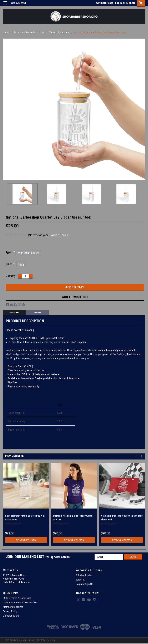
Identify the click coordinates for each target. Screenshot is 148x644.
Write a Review (60, 235)
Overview (14, 313)
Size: (10, 264)
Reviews (37, 313)
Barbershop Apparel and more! (29, 32)
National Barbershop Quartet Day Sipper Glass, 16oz (100, 32)
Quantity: (11, 276)
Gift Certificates (84, 575)
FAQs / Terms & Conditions (17, 598)
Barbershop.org (11, 616)
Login (118, 3)
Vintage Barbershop (59, 32)
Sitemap (51, 640)
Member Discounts (13, 607)
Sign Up (131, 3)
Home (6, 32)
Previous (137, 456)
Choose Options (26, 540)
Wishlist (80, 580)
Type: (10, 252)
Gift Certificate (105, 3)
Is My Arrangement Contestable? (20, 603)
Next (142, 456)
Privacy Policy (10, 611)
